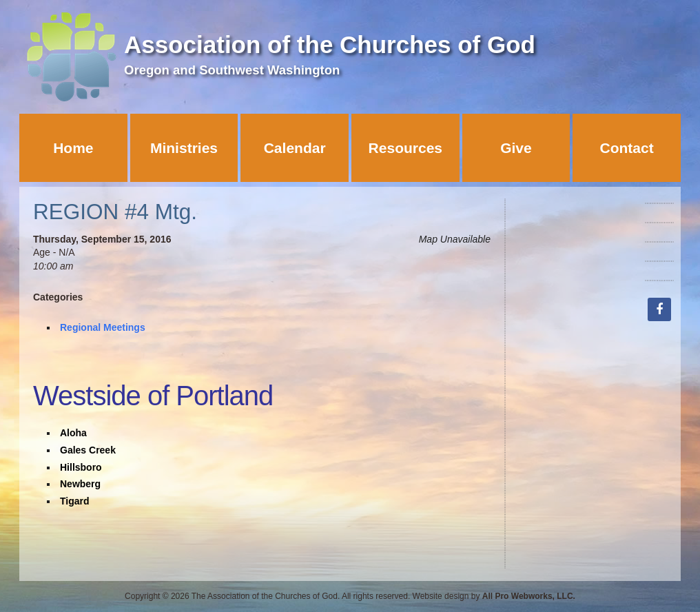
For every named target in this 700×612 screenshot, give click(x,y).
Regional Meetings (103, 327)
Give (516, 148)
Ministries (184, 148)
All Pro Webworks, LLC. (529, 596)
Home (73, 148)
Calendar (295, 148)
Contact (627, 148)
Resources (405, 148)
